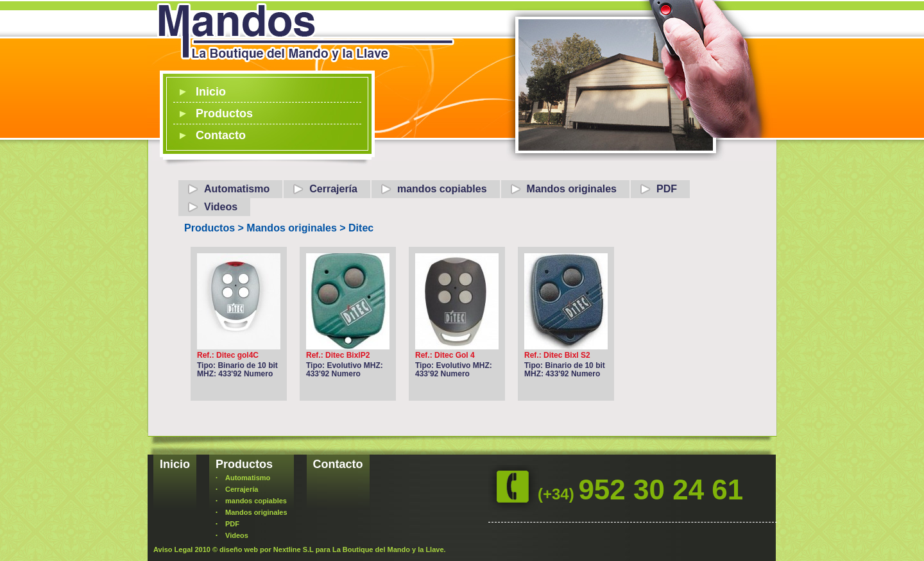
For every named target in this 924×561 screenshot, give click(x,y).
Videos (221, 207)
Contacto (221, 135)
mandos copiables (442, 189)
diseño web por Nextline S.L (267, 549)
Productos (224, 113)
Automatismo (237, 189)
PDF (667, 189)
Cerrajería (333, 189)
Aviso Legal (173, 549)
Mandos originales (572, 189)
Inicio (211, 92)
